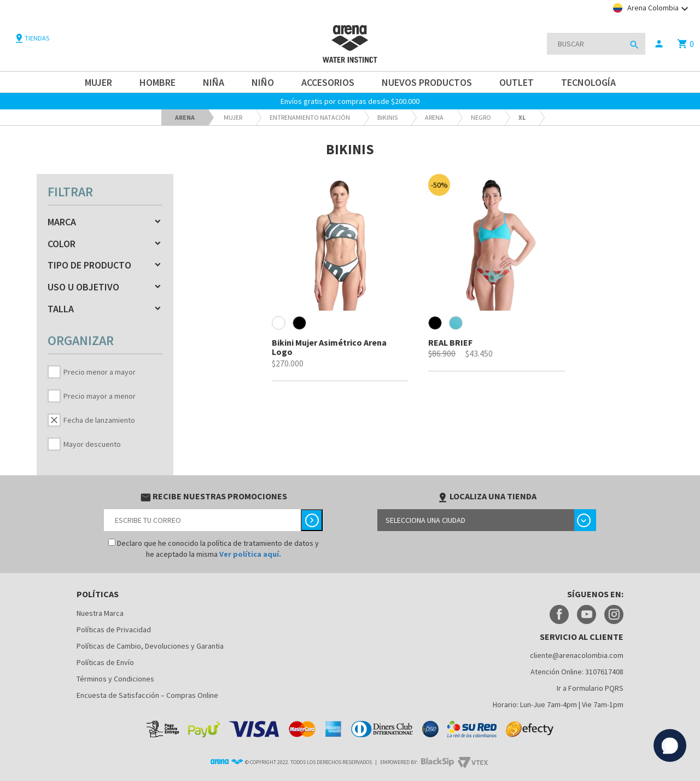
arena (185, 117)
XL (522, 117)
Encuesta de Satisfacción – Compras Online (147, 695)
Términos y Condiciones (115, 679)
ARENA (434, 117)
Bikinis (387, 117)
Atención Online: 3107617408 (577, 672)
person (659, 44)
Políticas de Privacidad (114, 630)
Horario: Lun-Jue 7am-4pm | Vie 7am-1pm (558, 704)
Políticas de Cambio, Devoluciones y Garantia (150, 646)
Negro (481, 117)
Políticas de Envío (105, 662)
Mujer (233, 117)
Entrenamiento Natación (310, 117)
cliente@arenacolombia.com (577, 655)
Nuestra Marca (100, 613)
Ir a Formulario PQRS (590, 688)
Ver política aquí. (250, 554)
